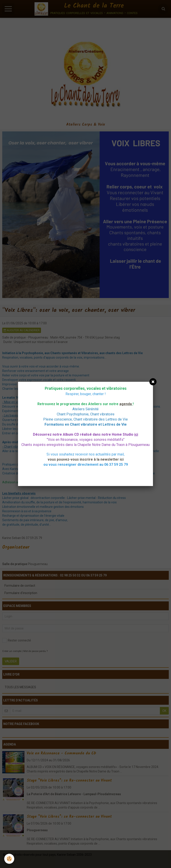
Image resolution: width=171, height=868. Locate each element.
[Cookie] (9, 859)
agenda (126, 404)
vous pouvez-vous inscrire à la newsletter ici (86, 459)
